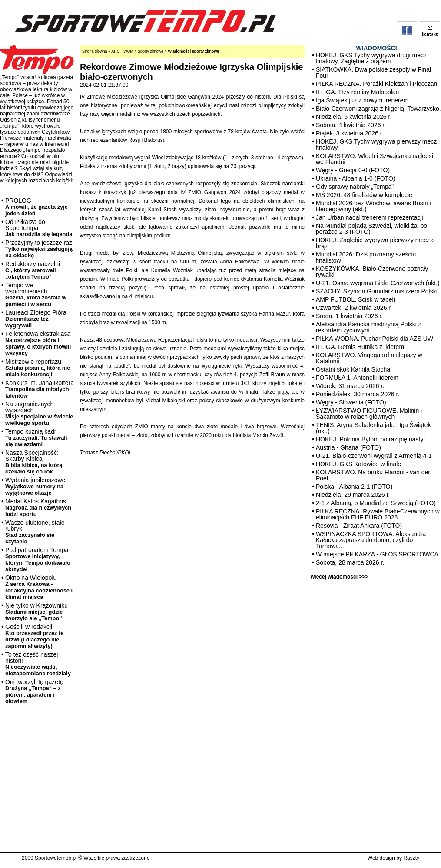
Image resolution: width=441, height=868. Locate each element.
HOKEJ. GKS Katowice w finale (358, 464)
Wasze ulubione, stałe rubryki (35, 532)
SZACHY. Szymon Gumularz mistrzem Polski (377, 291)
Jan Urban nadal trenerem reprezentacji (370, 217)
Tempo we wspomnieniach (36, 294)
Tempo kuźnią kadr (36, 438)
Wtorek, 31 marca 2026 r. (350, 386)
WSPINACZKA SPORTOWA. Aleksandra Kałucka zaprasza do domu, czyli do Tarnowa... (371, 540)
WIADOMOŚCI (376, 48)
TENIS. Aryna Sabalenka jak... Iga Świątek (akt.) (373, 428)
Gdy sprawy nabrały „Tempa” (355, 187)
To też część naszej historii (38, 664)
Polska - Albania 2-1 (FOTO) (354, 487)
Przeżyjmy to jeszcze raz (39, 249)
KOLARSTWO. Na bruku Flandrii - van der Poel (373, 475)
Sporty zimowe (151, 51)
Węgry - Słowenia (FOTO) (351, 402)
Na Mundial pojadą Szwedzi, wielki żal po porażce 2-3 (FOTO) (371, 229)
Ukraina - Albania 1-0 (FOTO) (356, 178)
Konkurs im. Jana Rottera (40, 389)
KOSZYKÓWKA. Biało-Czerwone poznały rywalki (372, 272)
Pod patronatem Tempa (38, 559)
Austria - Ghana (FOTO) (348, 447)
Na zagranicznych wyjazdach (39, 413)
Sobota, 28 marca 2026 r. (350, 562)
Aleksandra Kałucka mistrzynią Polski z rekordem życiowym (369, 327)
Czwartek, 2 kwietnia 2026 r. (354, 308)
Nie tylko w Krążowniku (36, 612)
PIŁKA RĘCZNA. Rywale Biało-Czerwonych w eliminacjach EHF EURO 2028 (378, 514)
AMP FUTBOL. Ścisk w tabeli (355, 299)
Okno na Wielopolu (39, 587)
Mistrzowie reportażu (38, 368)
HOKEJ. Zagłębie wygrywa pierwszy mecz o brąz (375, 243)
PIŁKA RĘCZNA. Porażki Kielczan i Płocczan (376, 84)
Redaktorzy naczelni (33, 270)
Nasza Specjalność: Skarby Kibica (34, 462)
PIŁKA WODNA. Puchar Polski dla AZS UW (375, 339)
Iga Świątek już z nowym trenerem (362, 100)
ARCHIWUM (122, 51)
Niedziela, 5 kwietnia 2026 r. (354, 117)
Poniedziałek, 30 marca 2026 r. (358, 394)
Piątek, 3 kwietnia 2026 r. (350, 133)
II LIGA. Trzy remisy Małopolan (357, 92)
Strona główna (95, 51)
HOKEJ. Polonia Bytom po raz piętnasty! (370, 439)
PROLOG (36, 207)
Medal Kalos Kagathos (38, 508)
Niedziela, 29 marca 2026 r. (353, 495)
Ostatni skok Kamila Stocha (353, 369)
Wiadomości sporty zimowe (193, 51)
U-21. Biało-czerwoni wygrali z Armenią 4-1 (374, 456)
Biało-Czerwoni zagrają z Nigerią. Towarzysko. (378, 108)
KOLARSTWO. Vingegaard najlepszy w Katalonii (369, 358)
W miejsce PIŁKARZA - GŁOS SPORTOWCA (377, 554)
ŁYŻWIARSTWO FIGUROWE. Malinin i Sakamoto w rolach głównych (369, 414)
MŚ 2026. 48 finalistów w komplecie (364, 195)
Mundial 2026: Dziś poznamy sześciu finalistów (366, 257)
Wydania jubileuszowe (35, 486)
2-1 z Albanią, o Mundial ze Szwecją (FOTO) (376, 503)
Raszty (411, 858)
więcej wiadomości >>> (339, 577)
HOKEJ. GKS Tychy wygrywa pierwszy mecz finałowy (376, 145)
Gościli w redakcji (34, 636)
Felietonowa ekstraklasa (38, 343)
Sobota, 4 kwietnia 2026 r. (351, 125)
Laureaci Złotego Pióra (36, 319)
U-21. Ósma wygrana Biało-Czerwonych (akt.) (378, 283)
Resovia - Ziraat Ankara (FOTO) (359, 526)
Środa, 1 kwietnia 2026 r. (349, 316)
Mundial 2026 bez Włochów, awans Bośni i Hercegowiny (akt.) (373, 206)
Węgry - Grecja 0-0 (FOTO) (353, 170)
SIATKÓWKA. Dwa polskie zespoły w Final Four (373, 72)
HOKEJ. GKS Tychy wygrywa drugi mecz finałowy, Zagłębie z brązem (371, 58)
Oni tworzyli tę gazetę (34, 691)
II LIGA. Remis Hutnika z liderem (360, 347)
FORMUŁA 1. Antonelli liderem (357, 378)
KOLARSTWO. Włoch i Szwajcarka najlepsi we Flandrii (375, 159)
